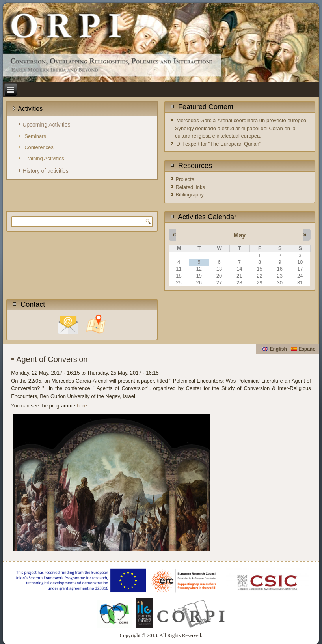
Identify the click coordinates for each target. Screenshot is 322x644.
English (275, 349)
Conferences (39, 147)
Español (304, 349)
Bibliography (190, 195)
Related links (190, 187)
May (239, 235)
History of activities (46, 171)
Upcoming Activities (46, 125)
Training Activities (44, 158)
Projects (185, 179)
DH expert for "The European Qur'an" (219, 144)
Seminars (35, 136)
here (82, 406)
